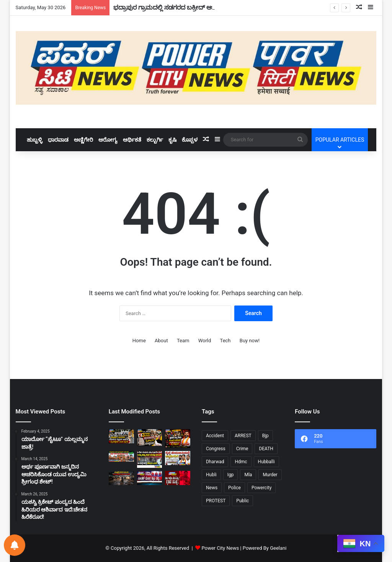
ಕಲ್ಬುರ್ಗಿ (155, 140)
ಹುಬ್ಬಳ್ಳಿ (35, 140)
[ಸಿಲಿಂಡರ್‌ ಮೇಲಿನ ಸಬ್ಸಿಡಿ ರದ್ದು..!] (150, 478)
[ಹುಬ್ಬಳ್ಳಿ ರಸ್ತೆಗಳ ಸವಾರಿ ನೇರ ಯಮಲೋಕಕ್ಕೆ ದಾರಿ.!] (121, 478)
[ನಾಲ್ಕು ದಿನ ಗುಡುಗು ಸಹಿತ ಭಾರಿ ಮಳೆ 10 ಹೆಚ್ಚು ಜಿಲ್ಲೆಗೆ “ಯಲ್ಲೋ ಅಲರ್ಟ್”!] (150, 459)
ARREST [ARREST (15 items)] (243, 436)
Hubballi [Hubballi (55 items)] (266, 462)
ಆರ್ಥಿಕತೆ (132, 140)
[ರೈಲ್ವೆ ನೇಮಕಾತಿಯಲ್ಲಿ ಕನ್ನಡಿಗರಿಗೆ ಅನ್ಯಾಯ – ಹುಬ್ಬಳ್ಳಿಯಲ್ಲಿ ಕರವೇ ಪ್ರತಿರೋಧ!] (178, 458)
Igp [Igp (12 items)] (231, 475)
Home (139, 341)
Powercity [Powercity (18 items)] (261, 488)
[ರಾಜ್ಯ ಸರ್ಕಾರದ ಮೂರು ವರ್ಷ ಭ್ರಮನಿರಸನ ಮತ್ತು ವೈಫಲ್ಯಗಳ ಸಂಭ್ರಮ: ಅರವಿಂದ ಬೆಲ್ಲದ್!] (150, 438)
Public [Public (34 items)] (243, 501)
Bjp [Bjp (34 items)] (265, 436)
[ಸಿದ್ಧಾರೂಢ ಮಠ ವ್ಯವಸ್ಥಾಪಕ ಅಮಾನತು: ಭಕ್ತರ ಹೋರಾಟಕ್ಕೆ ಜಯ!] (121, 456)
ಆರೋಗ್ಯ (108, 140)
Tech (225, 341)
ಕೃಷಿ (172, 140)
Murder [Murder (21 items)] (270, 475)
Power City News (220, 548)
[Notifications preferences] (15, 545)
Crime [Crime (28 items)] (242, 449)
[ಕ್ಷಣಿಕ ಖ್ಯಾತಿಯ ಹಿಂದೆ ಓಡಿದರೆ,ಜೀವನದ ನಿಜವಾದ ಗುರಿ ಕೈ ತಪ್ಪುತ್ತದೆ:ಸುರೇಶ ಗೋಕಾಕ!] (178, 439)
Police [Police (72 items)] (234, 488)
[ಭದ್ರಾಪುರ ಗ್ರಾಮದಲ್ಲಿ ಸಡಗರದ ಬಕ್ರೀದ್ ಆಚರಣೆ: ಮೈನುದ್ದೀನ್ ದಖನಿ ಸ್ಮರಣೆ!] (121, 436)
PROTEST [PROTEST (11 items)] (216, 501)
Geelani (278, 548)
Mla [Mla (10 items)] (248, 475)
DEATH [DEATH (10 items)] (266, 449)
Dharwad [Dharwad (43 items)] (215, 462)
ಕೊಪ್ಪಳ (190, 140)
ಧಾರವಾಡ (58, 140)
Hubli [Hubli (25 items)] (211, 475)
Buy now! (250, 341)
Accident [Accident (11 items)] (215, 436)
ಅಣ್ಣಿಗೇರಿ (83, 140)
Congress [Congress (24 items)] (216, 449)
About (161, 341)
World (205, 341)
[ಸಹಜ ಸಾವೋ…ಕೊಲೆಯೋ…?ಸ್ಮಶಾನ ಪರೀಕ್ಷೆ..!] (178, 478)
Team (183, 341)
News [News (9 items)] (212, 488)
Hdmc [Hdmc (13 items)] (241, 462)
